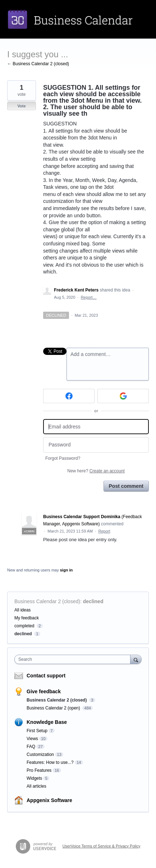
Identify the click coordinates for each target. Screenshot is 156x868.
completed (24, 626)
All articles (36, 786)
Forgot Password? (63, 458)
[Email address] (96, 427)
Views (32, 739)
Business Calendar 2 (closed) (47, 601)
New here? (96, 471)
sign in (66, 570)
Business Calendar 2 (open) (54, 708)
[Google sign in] (123, 396)
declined (93, 601)
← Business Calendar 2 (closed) (38, 64)
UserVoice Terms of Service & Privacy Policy (102, 846)
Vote (21, 106)
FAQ (31, 747)
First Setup (37, 731)
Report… (89, 297)
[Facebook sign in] (69, 396)
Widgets (34, 778)
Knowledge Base (47, 722)
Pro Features (39, 770)
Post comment (126, 486)
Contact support (46, 676)
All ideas (22, 610)
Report (104, 531)
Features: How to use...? (50, 762)
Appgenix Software (49, 800)
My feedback (27, 618)
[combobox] (74, 659)
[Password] (96, 445)
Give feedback (44, 691)
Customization (40, 755)
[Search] (136, 659)
